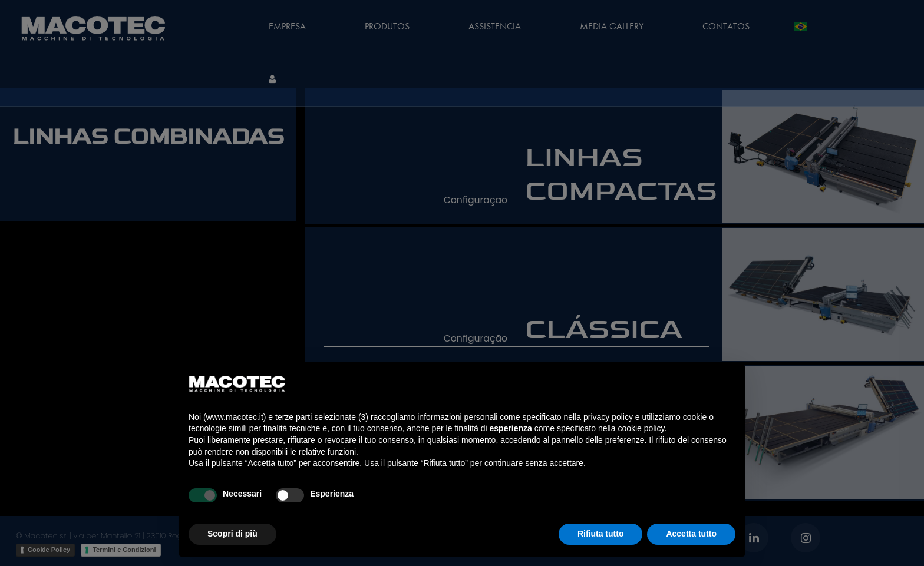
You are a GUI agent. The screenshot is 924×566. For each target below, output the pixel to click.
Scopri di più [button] (232, 534)
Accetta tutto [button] (691, 534)
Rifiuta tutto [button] (601, 534)
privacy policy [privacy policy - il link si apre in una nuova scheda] (608, 417)
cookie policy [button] (641, 428)
